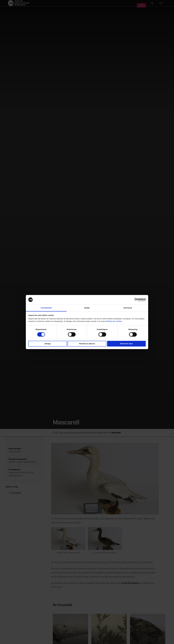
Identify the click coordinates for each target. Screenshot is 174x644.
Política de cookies (114, 321)
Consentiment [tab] (46, 308)
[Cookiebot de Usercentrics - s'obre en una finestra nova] (134, 300)
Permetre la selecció (87, 344)
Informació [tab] (128, 308)
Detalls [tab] (87, 308)
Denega (48, 344)
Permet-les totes (126, 344)
